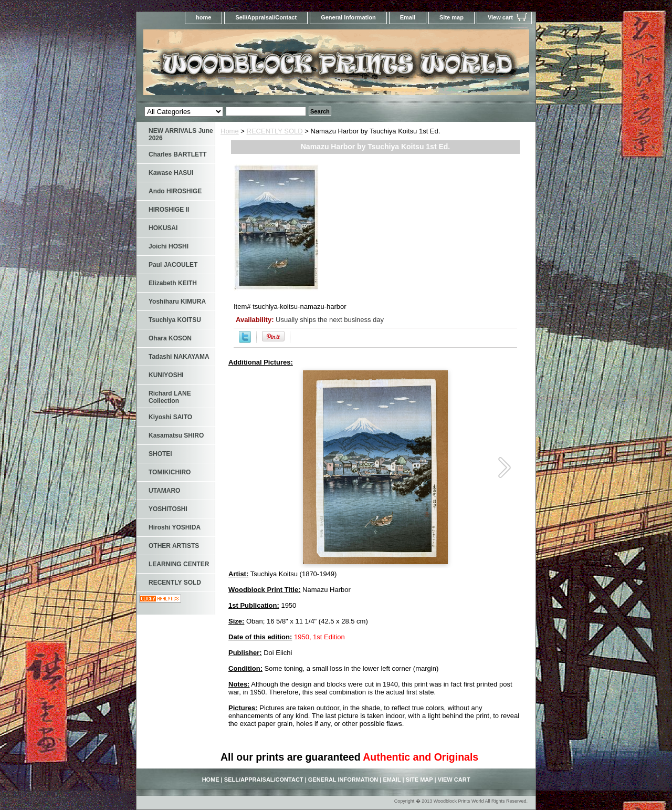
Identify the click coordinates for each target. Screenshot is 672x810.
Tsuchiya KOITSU (175, 320)
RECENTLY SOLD (275, 131)
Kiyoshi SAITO (170, 417)
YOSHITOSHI (168, 509)
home (203, 17)
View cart (500, 17)
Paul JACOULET (173, 265)
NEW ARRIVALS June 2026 (181, 134)
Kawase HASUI (171, 173)
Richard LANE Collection (170, 397)
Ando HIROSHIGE (175, 191)
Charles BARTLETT (178, 154)
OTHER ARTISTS (174, 546)
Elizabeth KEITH (173, 283)
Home (230, 131)
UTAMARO (164, 491)
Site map (451, 17)
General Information (348, 17)
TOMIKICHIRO (170, 472)
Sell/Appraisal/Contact (266, 17)
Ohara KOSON (170, 338)
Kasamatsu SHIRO (176, 435)
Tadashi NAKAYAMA (179, 357)
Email (408, 17)
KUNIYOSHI (166, 375)
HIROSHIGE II (169, 210)
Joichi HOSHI (169, 246)
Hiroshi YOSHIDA (175, 527)
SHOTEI (160, 454)
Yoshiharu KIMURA (177, 302)
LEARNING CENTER (179, 564)
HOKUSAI (163, 228)
